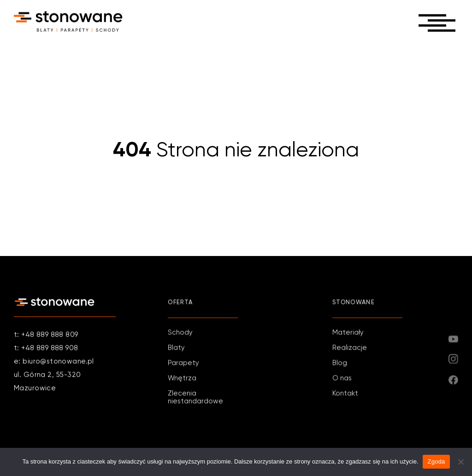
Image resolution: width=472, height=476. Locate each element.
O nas (342, 379)
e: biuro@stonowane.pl (54, 362)
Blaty (176, 348)
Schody (180, 333)
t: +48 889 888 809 (46, 335)
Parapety (183, 364)
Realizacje (350, 348)
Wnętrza (182, 379)
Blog (340, 364)
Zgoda (436, 461)
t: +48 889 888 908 (46, 348)
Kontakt (345, 394)
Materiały (348, 333)
